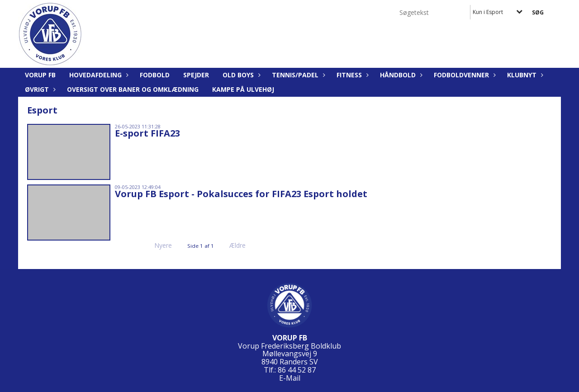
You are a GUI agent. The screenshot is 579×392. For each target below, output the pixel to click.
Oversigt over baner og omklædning (133, 89)
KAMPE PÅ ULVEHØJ (243, 89)
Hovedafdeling (98, 75)
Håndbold (400, 75)
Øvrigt (39, 89)
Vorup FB (40, 75)
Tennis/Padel (297, 75)
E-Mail (290, 378)
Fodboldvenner (464, 75)
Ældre (244, 245)
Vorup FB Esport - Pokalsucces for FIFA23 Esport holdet (241, 194)
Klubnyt (524, 75)
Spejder (196, 75)
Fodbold (155, 75)
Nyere (158, 245)
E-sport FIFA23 (147, 133)
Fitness (351, 75)
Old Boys (240, 75)
